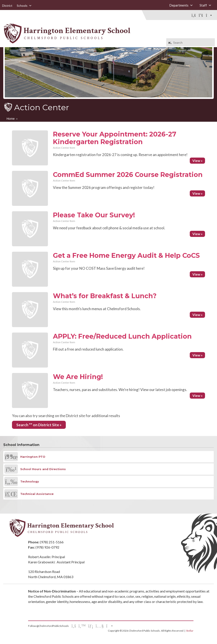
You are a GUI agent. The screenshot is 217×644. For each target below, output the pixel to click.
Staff (206, 5)
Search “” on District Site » (39, 425)
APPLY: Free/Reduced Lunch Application (122, 336)
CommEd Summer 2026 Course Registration (128, 175)
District (7, 6)
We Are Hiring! (78, 377)
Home (11, 119)
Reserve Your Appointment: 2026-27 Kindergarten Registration (115, 138)
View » (197, 161)
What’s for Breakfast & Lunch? (105, 296)
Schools (24, 6)
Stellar (190, 631)
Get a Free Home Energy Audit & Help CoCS (126, 255)
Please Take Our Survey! (94, 215)
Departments (181, 5)
